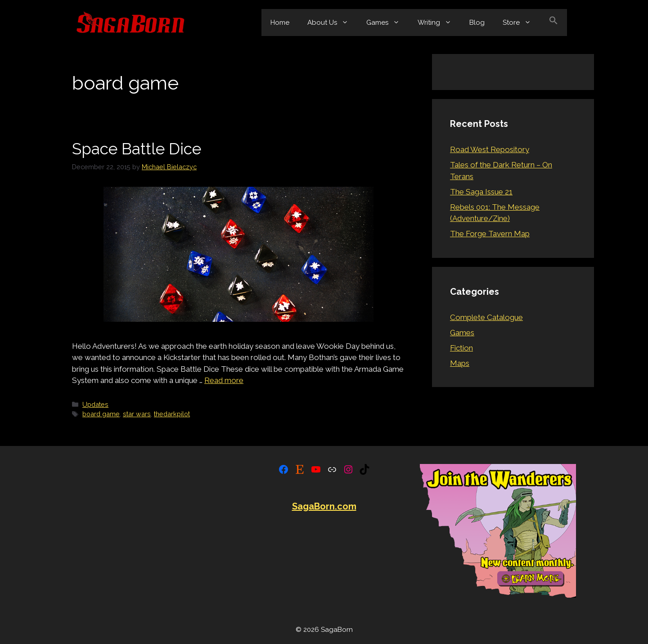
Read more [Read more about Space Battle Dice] (224, 380)
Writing (439, 23)
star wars (137, 414)
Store (521, 23)
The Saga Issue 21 (481, 192)
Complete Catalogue (486, 317)
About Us (332, 23)
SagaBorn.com (324, 506)
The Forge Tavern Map (490, 234)
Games (387, 23)
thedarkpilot (172, 414)
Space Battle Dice (137, 149)
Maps (460, 363)
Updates (95, 404)
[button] (553, 23)
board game (101, 414)
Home (280, 23)
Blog (477, 23)
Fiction (461, 348)
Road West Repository (490, 149)
